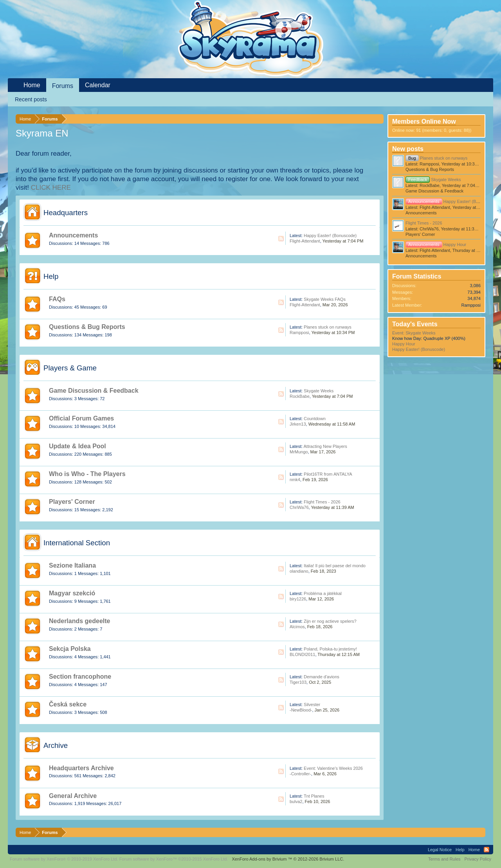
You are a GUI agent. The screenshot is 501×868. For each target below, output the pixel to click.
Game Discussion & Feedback (94, 391)
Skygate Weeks (319, 391)
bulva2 (296, 802)
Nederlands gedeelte (80, 621)
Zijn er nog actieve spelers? (330, 621)
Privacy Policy (478, 859)
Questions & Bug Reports (87, 327)
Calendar (98, 85)
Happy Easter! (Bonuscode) (330, 235)
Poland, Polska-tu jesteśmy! (330, 649)
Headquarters (66, 213)
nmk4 (295, 480)
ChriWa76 (299, 507)
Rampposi (299, 332)
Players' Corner (72, 502)
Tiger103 (298, 682)
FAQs (57, 299)
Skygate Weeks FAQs (325, 299)
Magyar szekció (72, 593)
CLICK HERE (51, 188)
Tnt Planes (314, 796)
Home (32, 85)
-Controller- (300, 774)
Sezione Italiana (72, 565)
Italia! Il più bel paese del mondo (335, 566)
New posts (408, 149)
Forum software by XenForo (64, 859)
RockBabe (300, 396)
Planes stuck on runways (328, 327)
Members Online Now (424, 121)
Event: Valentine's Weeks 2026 (333, 768)
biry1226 (298, 599)
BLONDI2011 (302, 654)
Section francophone (80, 677)
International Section (77, 543)
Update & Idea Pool (77, 446)
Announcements (73, 235)
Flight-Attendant (305, 241)
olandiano (299, 571)
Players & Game (70, 368)
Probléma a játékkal (323, 593)
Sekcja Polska (70, 649)
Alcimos (297, 627)
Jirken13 (298, 424)
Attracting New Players (325, 446)
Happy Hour (436, 244)
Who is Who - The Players (87, 474)
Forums (63, 86)
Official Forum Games (81, 418)
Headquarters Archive (81, 768)
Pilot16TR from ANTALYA (328, 474)
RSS (281, 239)
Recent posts (31, 99)
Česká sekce (68, 704)
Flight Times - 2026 (322, 502)
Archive (56, 745)
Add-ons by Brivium (288, 859)
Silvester (312, 704)
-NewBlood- (301, 710)
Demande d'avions (322, 677)
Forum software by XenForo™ (174, 859)
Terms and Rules (444, 859)
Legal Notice (440, 850)
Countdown (315, 419)
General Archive (73, 796)
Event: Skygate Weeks (414, 333)
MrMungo (299, 452)
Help (51, 276)
